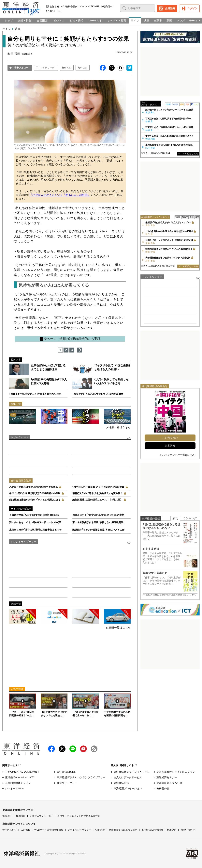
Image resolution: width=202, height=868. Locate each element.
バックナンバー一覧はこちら (179, 455)
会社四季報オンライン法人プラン (176, 772)
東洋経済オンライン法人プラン (132, 772)
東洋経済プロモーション (128, 788)
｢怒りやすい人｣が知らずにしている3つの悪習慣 (98, 394)
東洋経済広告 (121, 783)
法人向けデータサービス (128, 777)
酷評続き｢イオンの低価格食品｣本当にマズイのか (98, 530)
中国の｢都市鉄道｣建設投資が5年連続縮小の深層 (35, 493)
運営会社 (7, 816)
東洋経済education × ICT (19, 777)
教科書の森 (163, 788)
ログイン (192, 8)
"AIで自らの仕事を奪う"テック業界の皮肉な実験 (98, 487)
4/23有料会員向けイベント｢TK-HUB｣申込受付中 (87, 7)
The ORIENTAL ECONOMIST (22, 772)
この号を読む (170, 438)
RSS (94, 749)
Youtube (83, 749)
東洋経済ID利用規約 (152, 830)
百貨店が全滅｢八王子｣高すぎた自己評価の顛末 (34, 515)
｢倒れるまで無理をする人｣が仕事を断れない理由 (35, 394)
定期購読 (170, 446)
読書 (18, 29)
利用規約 (172, 830)
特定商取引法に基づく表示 (123, 830)
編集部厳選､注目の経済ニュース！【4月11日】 (97, 500)
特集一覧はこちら (120, 427)
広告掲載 (25, 830)
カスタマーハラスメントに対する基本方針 (78, 816)
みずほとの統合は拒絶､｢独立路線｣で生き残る (34, 487)
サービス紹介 (9, 830)
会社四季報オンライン (18, 783)
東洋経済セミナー (167, 777)
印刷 (69, 68)
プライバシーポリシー (79, 830)
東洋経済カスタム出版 (169, 783)
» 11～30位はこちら (188, 154)
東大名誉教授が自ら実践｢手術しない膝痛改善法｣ (98, 522)
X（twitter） (62, 749)
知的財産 (100, 830)
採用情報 (21, 816)
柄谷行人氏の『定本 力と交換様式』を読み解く (98, 493)
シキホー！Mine (14, 788)
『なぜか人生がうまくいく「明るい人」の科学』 (60, 195)
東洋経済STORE (66, 772)
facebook (51, 749)
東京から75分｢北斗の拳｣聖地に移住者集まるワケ (35, 530)
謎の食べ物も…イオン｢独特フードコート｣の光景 (35, 522)
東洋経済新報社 (22, 854)
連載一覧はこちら (120, 628)
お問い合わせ (188, 830)
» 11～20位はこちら (188, 266)
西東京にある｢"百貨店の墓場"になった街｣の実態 (98, 515)
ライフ (7, 29)
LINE (73, 749)
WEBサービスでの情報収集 (49, 830)
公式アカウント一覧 (40, 816)
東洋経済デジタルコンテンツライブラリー (81, 777)
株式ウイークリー (67, 783)
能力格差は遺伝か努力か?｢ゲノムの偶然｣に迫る (35, 500)
